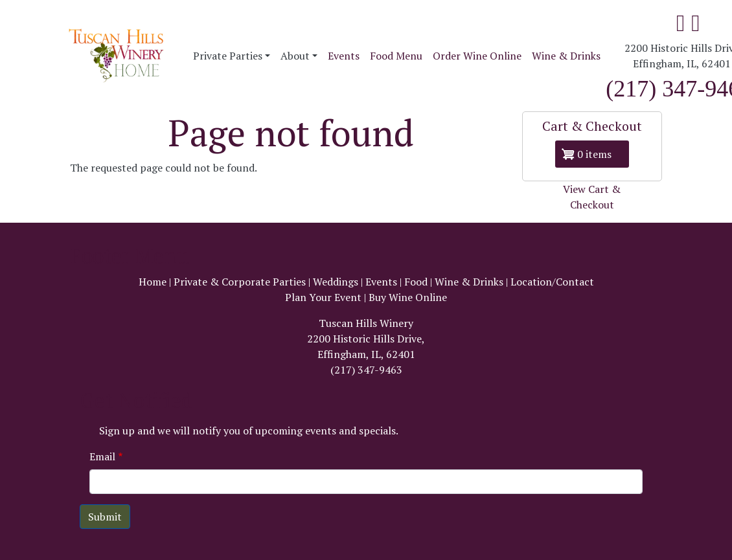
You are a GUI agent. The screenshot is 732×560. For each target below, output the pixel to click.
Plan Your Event (323, 297)
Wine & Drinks (566, 56)
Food (416, 282)
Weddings (336, 282)
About (295, 56)
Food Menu (396, 56)
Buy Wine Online (408, 297)
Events (344, 56)
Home (153, 282)
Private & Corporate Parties (240, 282)
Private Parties (228, 56)
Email (102, 456)
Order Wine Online (477, 56)
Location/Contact (552, 282)
